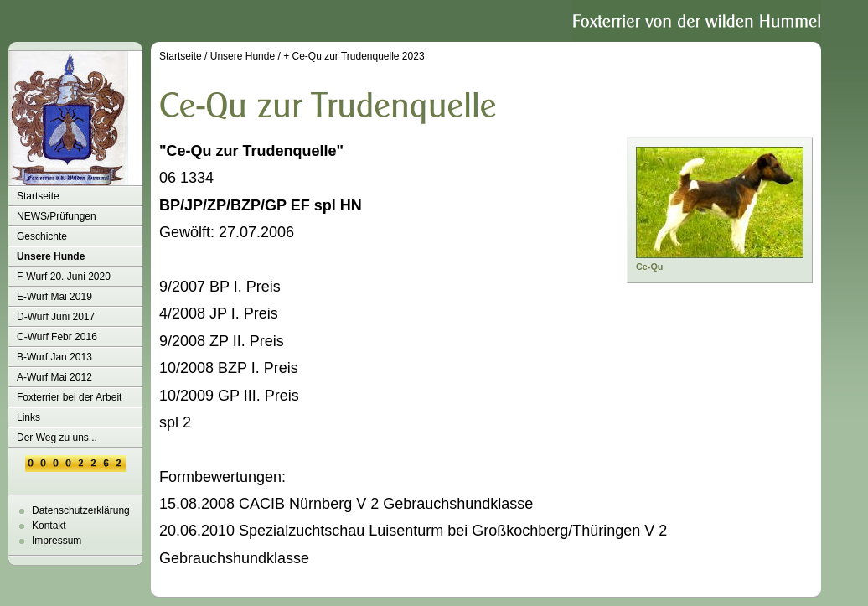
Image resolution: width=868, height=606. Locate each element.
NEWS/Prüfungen (57, 216)
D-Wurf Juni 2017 (56, 317)
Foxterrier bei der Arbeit (69, 397)
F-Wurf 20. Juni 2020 (64, 277)
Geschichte (42, 236)
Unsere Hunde (51, 256)
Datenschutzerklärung (81, 510)
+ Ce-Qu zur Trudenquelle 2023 (354, 56)
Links (28, 417)
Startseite (38, 196)
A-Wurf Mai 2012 (54, 377)
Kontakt (49, 526)
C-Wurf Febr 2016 (57, 337)
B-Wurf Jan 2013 (54, 357)
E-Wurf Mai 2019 (54, 297)
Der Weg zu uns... (57, 438)
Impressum (57, 541)
